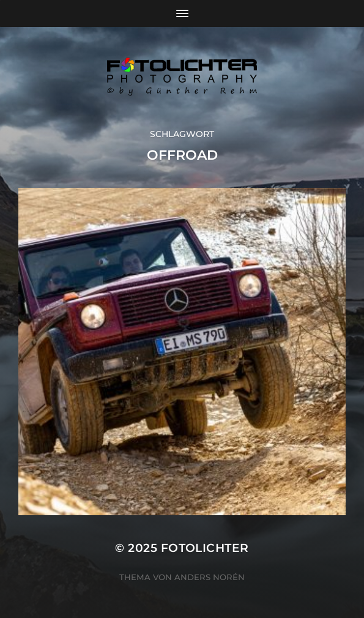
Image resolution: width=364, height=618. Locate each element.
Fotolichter (205, 548)
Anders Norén (210, 577)
